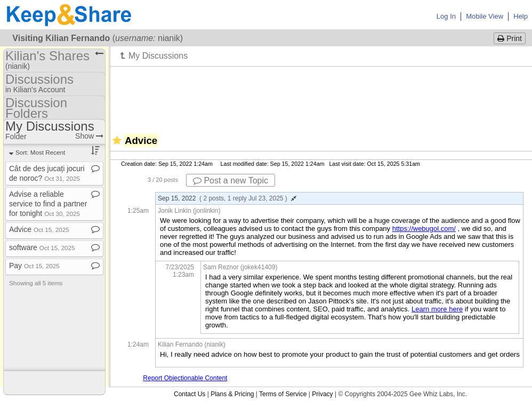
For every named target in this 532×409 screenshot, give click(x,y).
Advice (39, 229)
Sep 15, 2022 (227, 198)
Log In (446, 16)
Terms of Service (283, 394)
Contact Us (190, 394)
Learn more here (437, 309)
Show (89, 136)
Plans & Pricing (232, 394)
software (42, 247)
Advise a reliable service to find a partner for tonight (48, 204)
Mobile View (485, 16)
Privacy (322, 394)
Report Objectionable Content (185, 378)
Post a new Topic (231, 181)
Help (521, 16)
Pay (34, 266)
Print (510, 38)
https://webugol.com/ (424, 228)
